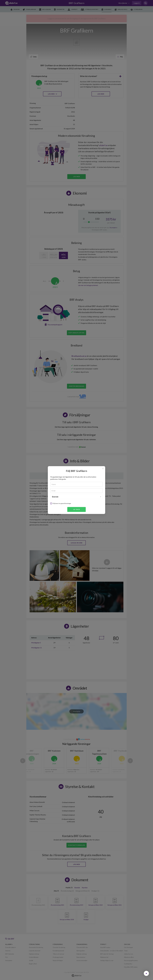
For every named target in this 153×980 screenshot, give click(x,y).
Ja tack (77, 509)
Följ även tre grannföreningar (62, 503)
